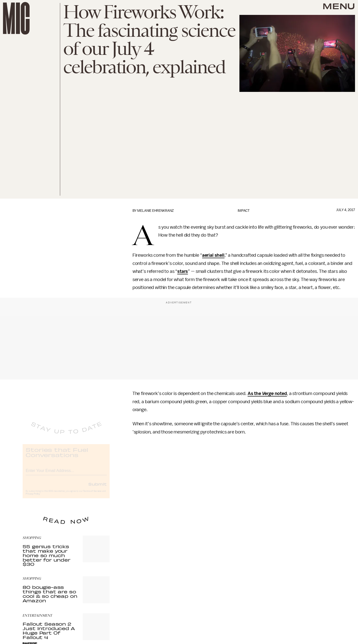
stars (183, 271)
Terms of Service (92, 495)
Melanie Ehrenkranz (156, 211)
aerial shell (213, 255)
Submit (97, 488)
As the (255, 394)
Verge (268, 394)
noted (280, 394)
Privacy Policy (33, 498)
